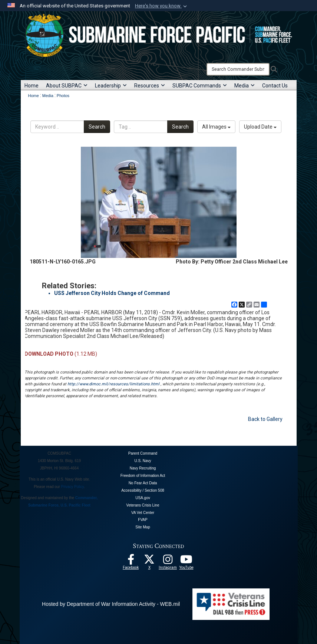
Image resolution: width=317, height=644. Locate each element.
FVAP (143, 520)
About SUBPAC (67, 86)
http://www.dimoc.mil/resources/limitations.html (113, 384)
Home (32, 86)
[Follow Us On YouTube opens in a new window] (186, 561)
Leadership (111, 86)
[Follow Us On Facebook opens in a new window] (131, 561)
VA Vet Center (143, 513)
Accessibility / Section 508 (143, 490)
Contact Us (275, 86)
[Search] (238, 69)
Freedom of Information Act (143, 476)
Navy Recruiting (143, 468)
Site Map (143, 527)
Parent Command (143, 453)
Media (245, 86)
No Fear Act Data (143, 483)
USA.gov (143, 498)
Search (97, 127)
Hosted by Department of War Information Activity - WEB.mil (111, 604)
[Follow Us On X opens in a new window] (149, 561)
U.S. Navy (143, 461)
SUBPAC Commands (200, 86)
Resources (150, 86)
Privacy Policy (73, 487)
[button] (162, 6)
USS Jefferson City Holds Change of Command (112, 293)
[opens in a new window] (168, 561)
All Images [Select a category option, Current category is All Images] (216, 127)
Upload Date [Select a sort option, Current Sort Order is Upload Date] (260, 127)
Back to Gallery (265, 419)
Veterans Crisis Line (143, 505)
